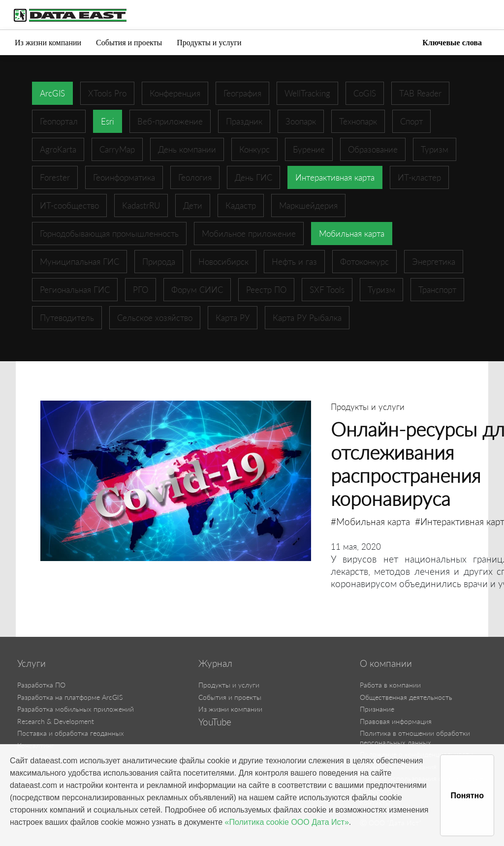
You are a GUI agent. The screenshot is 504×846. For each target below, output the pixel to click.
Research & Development (56, 721)
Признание (377, 709)
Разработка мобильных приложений (76, 709)
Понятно (467, 796)
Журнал (215, 663)
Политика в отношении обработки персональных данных (415, 738)
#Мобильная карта (370, 521)
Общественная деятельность (406, 697)
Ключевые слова (452, 43)
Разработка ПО (41, 685)
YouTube (215, 722)
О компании (386, 663)
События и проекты (129, 43)
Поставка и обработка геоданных (71, 733)
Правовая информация (396, 721)
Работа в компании (390, 685)
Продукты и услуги (209, 43)
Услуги (31, 663)
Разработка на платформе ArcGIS (70, 697)
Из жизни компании (48, 43)
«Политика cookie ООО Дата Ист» (287, 822)
